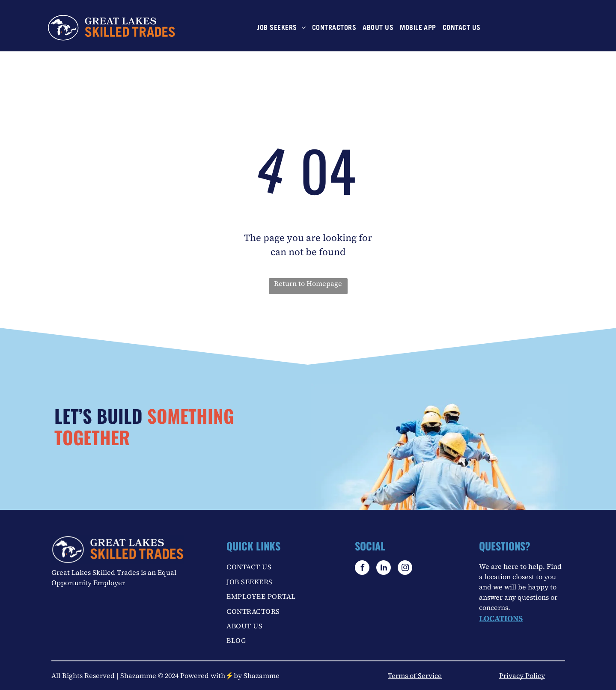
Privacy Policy (522, 675)
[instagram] (405, 569)
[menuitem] (280, 28)
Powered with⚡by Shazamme (230, 675)
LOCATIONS (501, 618)
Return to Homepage (308, 283)
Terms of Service (415, 675)
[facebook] (362, 569)
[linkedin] (384, 569)
